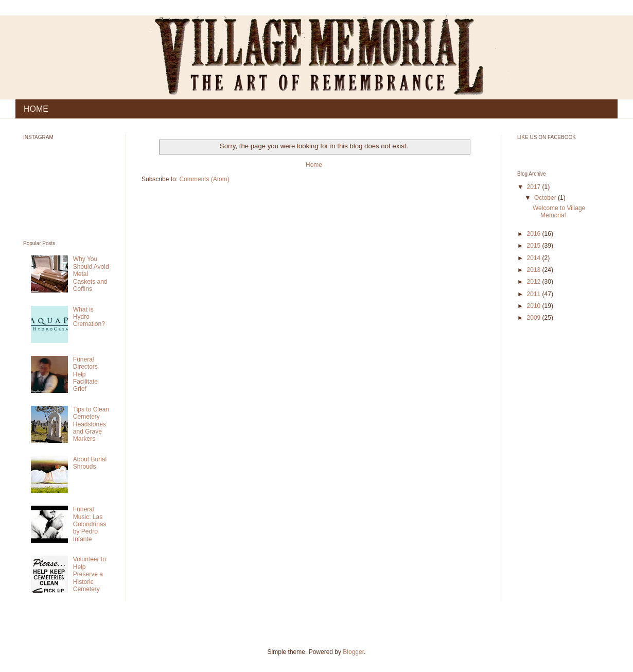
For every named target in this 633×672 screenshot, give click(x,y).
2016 (535, 234)
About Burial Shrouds (90, 463)
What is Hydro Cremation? (89, 317)
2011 (535, 294)
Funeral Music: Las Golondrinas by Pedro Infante (90, 524)
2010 (535, 306)
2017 (535, 187)
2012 (535, 282)
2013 (535, 270)
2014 (535, 258)
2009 (535, 318)
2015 (535, 246)
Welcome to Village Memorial (559, 212)
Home (314, 165)
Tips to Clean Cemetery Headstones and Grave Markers (91, 424)
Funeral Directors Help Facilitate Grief (85, 374)
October (546, 198)
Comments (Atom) (204, 179)
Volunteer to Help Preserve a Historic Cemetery (90, 574)
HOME (36, 109)
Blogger (353, 652)
